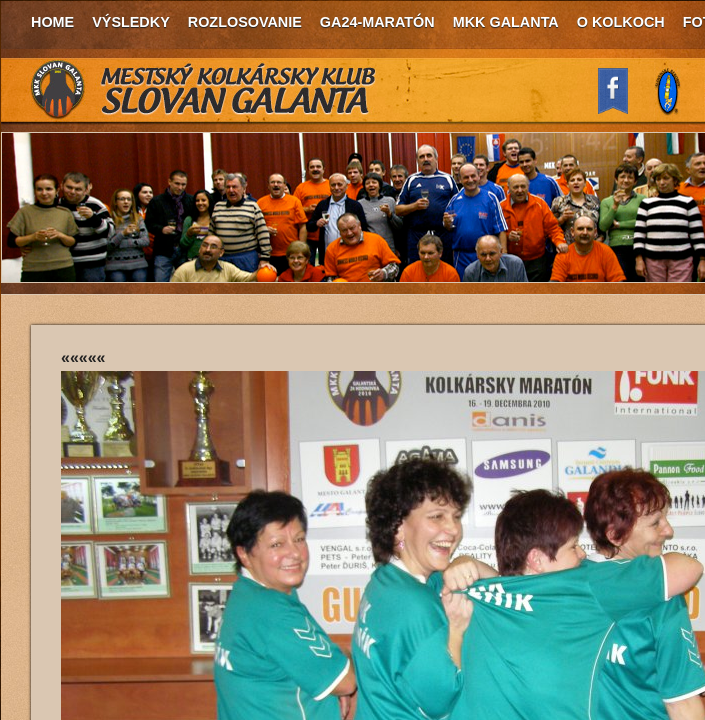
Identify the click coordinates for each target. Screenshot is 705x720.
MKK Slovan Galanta (204, 90)
